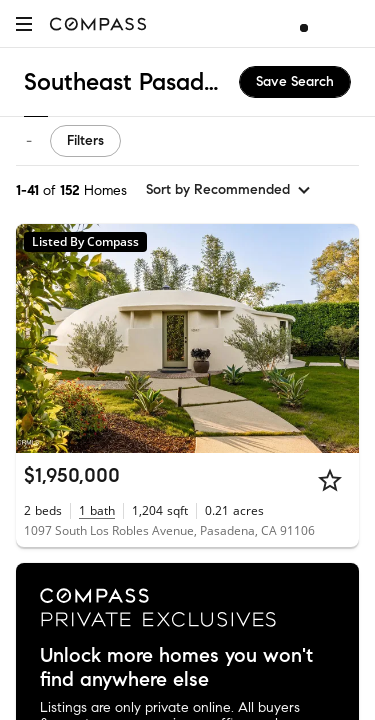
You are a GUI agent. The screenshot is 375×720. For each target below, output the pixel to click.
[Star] (330, 480)
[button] (24, 23)
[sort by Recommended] (229, 190)
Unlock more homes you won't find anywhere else (176, 668)
